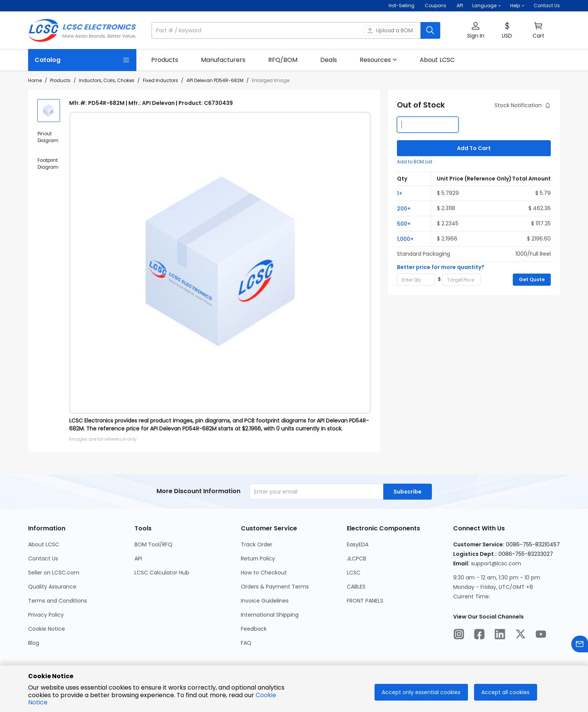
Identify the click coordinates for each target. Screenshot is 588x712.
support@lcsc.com (496, 563)
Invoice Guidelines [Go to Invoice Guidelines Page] (265, 601)
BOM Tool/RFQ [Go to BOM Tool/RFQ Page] (153, 544)
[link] (165, 60)
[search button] (430, 30)
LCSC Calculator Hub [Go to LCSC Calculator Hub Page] (162, 573)
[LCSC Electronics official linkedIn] (500, 635)
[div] (49, 137)
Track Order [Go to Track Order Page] (257, 544)
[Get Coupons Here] (435, 6)
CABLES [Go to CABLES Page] (356, 587)
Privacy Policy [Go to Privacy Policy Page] (46, 615)
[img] (49, 111)
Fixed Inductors (160, 80)
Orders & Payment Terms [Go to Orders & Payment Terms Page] (275, 587)
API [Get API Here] (460, 6)
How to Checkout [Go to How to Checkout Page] (264, 573)
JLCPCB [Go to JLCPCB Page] (356, 559)
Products (60, 80)
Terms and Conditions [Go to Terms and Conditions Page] (58, 601)
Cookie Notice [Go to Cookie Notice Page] (47, 629)
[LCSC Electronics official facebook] (479, 635)
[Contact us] (580, 645)
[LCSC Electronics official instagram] (459, 635)
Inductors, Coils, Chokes (107, 80)
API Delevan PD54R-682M (215, 80)
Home (35, 80)
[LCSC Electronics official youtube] (541, 635)
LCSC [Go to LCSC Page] (354, 573)
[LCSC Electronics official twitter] (520, 635)
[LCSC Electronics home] (82, 30)
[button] (487, 6)
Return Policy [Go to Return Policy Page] (258, 559)
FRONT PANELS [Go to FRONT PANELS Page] (365, 601)
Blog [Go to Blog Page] (34, 643)
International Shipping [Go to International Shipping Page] (270, 615)
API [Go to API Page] (138, 559)
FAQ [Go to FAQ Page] (246, 643)
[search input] (287, 30)
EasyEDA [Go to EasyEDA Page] (358, 544)
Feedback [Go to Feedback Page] (254, 629)
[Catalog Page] (82, 60)
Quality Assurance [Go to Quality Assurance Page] (52, 587)
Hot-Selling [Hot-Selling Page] (402, 6)
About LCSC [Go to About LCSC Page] (44, 544)
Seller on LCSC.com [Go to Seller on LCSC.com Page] (54, 573)
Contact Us (547, 6)
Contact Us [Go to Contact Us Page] (43, 559)
